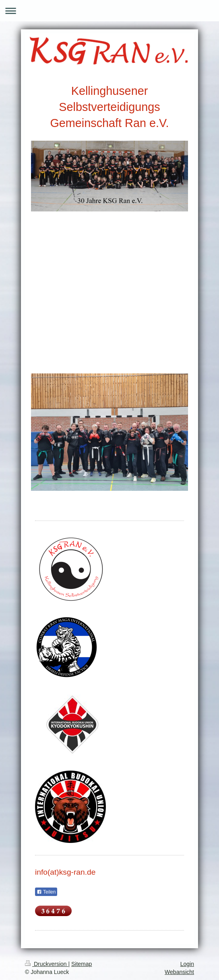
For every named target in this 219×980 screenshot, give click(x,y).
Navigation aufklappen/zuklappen (109, 11)
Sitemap (82, 964)
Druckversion (46, 964)
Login (187, 964)
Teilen (46, 892)
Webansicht (179, 972)
